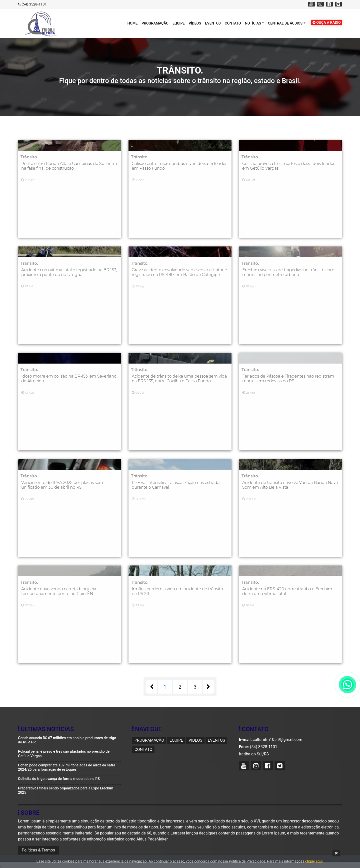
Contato (233, 23)
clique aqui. (314, 861)
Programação (155, 23)
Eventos (213, 23)
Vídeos (195, 23)
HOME (133, 23)
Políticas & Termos (38, 850)
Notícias (253, 23)
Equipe (179, 23)
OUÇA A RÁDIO (327, 23)
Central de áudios (285, 23)
